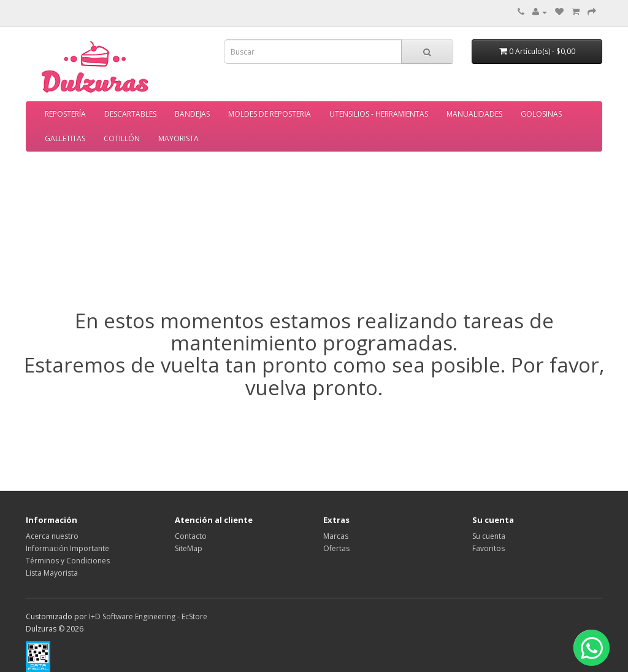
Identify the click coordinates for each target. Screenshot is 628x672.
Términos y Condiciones (68, 561)
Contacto (191, 536)
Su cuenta (489, 536)
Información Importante (67, 548)
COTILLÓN (122, 138)
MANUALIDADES (474, 114)
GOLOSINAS (541, 114)
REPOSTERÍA (65, 114)
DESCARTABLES (130, 114)
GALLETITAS (65, 138)
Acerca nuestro (52, 536)
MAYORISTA (178, 138)
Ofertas (336, 548)
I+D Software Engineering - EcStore (148, 616)
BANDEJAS (192, 114)
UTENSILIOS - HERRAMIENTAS (379, 114)
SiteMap (189, 548)
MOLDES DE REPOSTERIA (270, 114)
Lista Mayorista (52, 573)
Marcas (336, 536)
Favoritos (488, 548)
